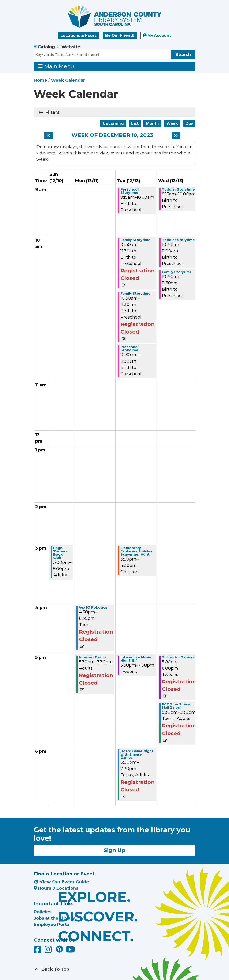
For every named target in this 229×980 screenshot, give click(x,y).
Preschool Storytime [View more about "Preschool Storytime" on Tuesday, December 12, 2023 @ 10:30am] (130, 349)
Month (152, 123)
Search (183, 55)
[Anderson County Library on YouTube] (70, 951)
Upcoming (113, 123)
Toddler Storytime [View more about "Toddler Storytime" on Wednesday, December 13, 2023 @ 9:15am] (178, 189)
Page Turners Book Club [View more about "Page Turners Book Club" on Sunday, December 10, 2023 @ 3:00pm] (60, 553)
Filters (53, 112)
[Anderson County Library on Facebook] (38, 951)
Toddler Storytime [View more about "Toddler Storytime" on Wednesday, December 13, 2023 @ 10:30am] (178, 240)
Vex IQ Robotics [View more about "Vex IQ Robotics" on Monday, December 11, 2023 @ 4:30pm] (93, 607)
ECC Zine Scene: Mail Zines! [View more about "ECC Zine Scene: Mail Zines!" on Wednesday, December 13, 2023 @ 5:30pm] (177, 706)
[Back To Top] (115, 969)
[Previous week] (49, 135)
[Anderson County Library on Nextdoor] (59, 949)
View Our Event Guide (61, 882)
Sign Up (115, 850)
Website (71, 47)
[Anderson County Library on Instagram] (49, 951)
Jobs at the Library (54, 918)
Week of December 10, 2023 (112, 135)
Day (189, 123)
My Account (157, 35)
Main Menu (56, 66)
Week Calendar (68, 80)
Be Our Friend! (120, 35)
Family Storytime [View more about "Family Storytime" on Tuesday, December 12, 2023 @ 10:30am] (135, 240)
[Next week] (176, 135)
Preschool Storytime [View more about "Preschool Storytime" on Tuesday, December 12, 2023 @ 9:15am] (130, 191)
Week (172, 123)
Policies (43, 912)
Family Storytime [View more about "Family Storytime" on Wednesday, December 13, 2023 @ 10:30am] (177, 272)
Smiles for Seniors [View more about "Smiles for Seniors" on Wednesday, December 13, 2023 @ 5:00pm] (178, 657)
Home (40, 80)
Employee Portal (52, 925)
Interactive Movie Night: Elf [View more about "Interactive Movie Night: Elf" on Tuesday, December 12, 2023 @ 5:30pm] (136, 659)
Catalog (46, 47)
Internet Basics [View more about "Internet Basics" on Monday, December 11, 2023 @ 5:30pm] (93, 657)
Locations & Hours (79, 35)
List (135, 123)
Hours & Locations (56, 888)
